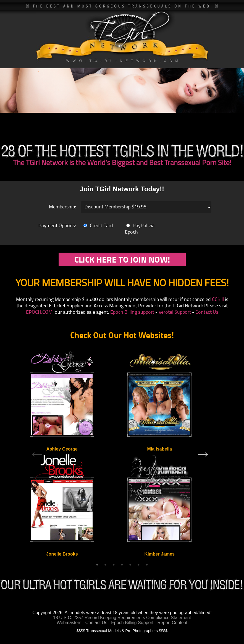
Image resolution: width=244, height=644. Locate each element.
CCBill (218, 300)
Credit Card (98, 226)
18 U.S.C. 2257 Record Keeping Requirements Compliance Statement (122, 618)
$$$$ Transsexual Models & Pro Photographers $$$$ (122, 631)
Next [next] (203, 454)
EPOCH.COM (39, 312)
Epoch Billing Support (133, 623)
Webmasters (69, 623)
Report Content (172, 623)
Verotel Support (175, 312)
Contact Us (207, 312)
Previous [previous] (37, 454)
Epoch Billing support (132, 312)
